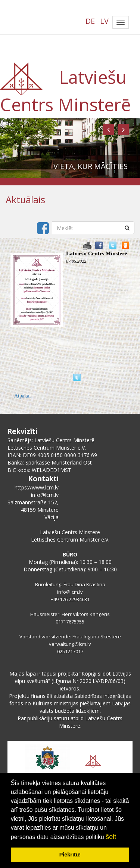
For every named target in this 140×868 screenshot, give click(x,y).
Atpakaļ (22, 396)
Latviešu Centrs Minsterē (97, 253)
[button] (108, 130)
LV (104, 21)
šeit (111, 837)
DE (90, 21)
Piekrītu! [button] (70, 855)
